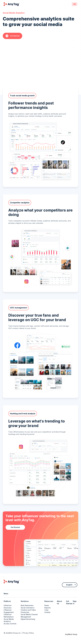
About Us (59, 602)
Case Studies (47, 611)
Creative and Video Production (28, 611)
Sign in (75, 602)
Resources (49, 601)
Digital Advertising (28, 619)
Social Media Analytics (9, 620)
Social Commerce (28, 608)
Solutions (25, 601)
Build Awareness (27, 605)
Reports (48, 608)
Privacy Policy (28, 633)
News (47, 605)
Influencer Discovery (8, 607)
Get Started (12, 36)
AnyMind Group (71, 634)
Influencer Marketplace (9, 616)
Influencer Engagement (9, 611)
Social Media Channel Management (29, 616)
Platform (7, 601)
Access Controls (10, 624)
